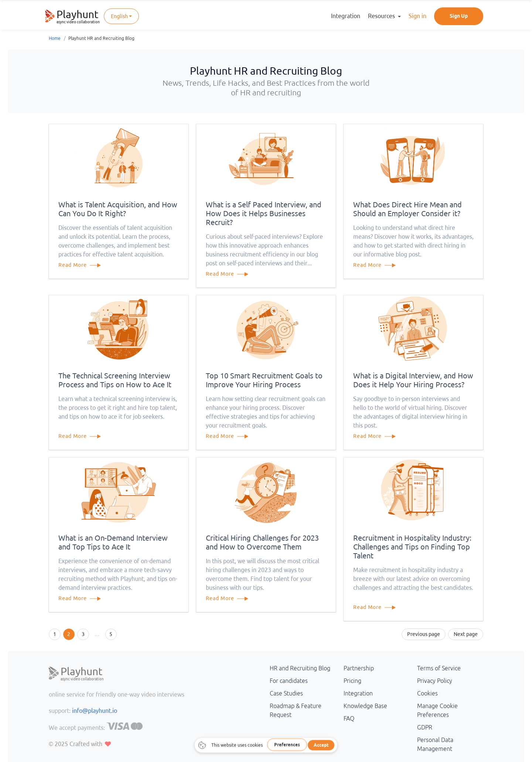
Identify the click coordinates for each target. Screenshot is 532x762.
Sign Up (459, 16)
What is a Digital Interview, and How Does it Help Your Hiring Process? (413, 380)
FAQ (349, 718)
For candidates (289, 681)
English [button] (119, 16)
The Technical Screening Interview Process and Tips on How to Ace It (115, 380)
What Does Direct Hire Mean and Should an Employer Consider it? (407, 209)
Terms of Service (439, 668)
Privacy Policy (435, 681)
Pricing (352, 681)
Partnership (359, 668)
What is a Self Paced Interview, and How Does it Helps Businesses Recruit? (264, 213)
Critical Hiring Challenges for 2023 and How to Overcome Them (262, 542)
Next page (466, 634)
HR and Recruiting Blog (300, 668)
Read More (83, 265)
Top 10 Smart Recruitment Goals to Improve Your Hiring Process (264, 380)
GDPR (425, 727)
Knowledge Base (365, 706)
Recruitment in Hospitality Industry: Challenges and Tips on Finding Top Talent (412, 547)
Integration (346, 16)
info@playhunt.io (95, 711)
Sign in (417, 16)
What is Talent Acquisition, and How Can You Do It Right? (118, 209)
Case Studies (286, 693)
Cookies (427, 693)
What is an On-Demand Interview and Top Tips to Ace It (113, 542)
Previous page (424, 634)
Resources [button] (382, 16)
